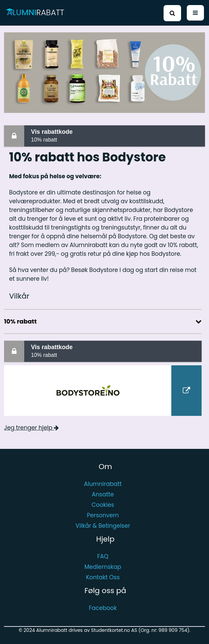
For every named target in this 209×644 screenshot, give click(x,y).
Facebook (103, 608)
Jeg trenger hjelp (31, 428)
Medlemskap (103, 567)
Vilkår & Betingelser (103, 526)
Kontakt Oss (103, 577)
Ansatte (103, 494)
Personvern (103, 515)
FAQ (103, 556)
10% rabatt (117, 135)
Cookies (103, 505)
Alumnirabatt (103, 484)
